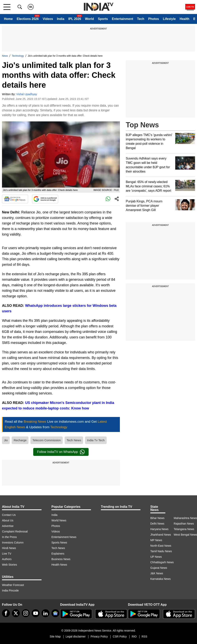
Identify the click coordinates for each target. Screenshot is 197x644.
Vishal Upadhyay (27, 94)
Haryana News (159, 529)
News (5, 56)
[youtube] (36, 613)
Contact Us (9, 515)
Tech (141, 19)
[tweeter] (16, 613)
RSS (144, 636)
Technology (18, 56)
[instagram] (26, 613)
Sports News (59, 543)
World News (59, 520)
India (61, 19)
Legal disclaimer (76, 636)
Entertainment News (64, 537)
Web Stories (9, 565)
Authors (7, 559)
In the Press (9, 537)
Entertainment (122, 19)
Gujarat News (159, 568)
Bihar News (157, 518)
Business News (61, 559)
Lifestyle (169, 19)
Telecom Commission (47, 440)
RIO (134, 636)
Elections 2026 (28, 19)
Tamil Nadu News (161, 551)
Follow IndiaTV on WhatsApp (61, 452)
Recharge (20, 440)
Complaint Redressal (15, 531)
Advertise (8, 526)
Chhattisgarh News (162, 562)
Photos (153, 19)
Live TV (7, 554)
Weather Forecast (13, 585)
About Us (8, 520)
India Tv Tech (96, 440)
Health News (59, 565)
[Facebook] (6, 613)
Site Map (55, 636)
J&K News (157, 573)
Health (184, 19)
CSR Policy (120, 636)
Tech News (74, 440)
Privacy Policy (99, 636)
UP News (156, 557)
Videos (48, 19)
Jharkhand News (161, 535)
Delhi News (157, 524)
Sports (103, 19)
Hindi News (9, 548)
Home (8, 19)
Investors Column (13, 543)
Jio (6, 440)
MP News (156, 540)
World (90, 19)
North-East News (161, 546)
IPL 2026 (75, 19)
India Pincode (10, 590)
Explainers (58, 554)
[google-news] (55, 613)
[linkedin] (45, 613)
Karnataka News (161, 579)
